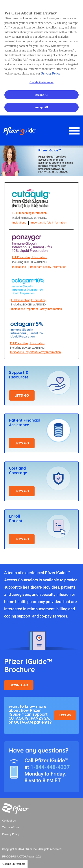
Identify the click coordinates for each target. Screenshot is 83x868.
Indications (19, 222)
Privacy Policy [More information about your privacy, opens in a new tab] (51, 74)
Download (19, 685)
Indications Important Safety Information (37, 309)
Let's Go (65, 715)
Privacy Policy (11, 834)
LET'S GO (22, 395)
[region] (41, 58)
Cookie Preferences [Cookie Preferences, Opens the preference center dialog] (41, 82)
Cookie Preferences (14, 864)
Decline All (42, 95)
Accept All (41, 107)
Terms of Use (11, 827)
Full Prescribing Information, (30, 213)
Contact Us (9, 821)
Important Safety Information (48, 222)
